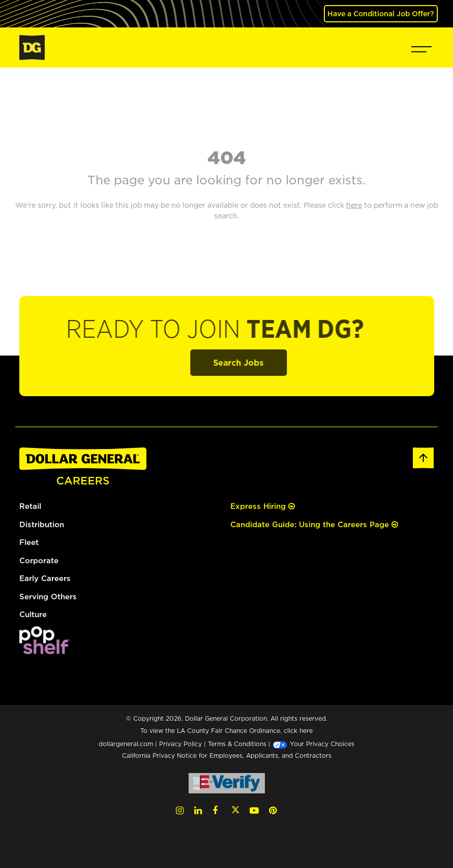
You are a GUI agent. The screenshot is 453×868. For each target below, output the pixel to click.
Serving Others (48, 597)
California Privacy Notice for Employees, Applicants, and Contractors (227, 756)
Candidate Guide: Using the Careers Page (314, 524)
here (306, 731)
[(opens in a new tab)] (45, 639)
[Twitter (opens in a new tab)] (235, 810)
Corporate (39, 560)
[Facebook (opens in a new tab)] (215, 810)
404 (227, 157)
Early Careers (45, 578)
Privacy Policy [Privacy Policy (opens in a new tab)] (180, 744)
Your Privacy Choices (313, 744)
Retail (30, 506)
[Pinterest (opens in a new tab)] (273, 810)
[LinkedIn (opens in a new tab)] (198, 810)
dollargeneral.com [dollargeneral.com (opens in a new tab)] (126, 744)
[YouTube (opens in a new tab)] (254, 810)
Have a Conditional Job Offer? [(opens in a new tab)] (381, 13)
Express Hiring (263, 506)
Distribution (42, 524)
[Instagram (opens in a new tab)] (180, 810)
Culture (33, 614)
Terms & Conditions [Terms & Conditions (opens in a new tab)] (237, 744)
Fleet (29, 542)
